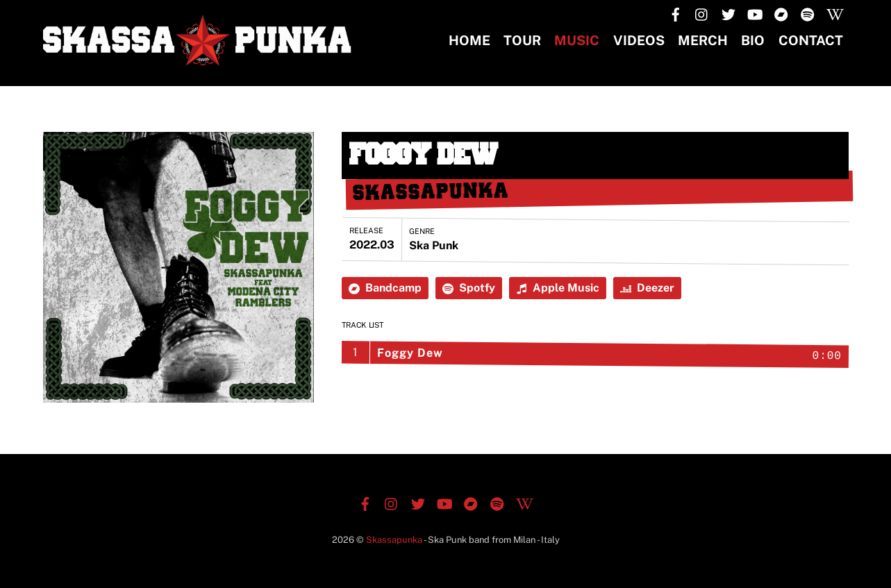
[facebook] (676, 13)
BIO (753, 40)
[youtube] (755, 13)
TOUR (522, 40)
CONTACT (811, 40)
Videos (639, 40)
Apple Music (558, 288)
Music (577, 40)
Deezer (647, 288)
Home (469, 40)
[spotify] (808, 13)
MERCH (703, 40)
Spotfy (469, 288)
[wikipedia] (834, 13)
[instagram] (702, 13)
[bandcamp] (781, 13)
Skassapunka (394, 540)
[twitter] (728, 13)
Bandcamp (385, 288)
